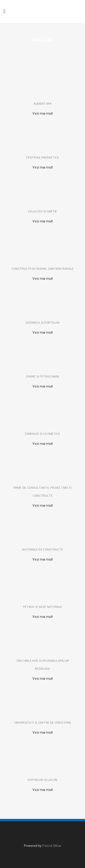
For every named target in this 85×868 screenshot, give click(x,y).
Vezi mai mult (43, 113)
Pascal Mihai (52, 846)
